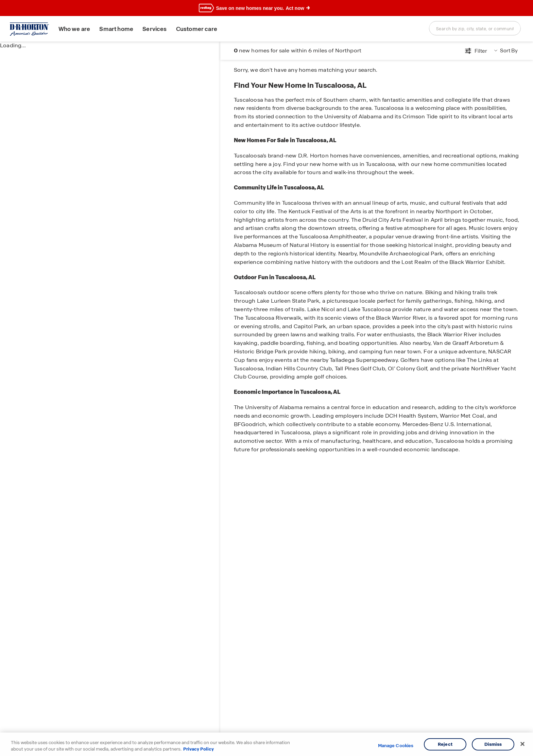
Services (159, 29)
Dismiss (493, 744)
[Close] (522, 744)
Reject (445, 744)
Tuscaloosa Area (293, 75)
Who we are (78, 29)
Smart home (120, 29)
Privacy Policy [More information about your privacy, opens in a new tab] (199, 749)
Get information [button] (492, 53)
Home (240, 75)
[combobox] (475, 28)
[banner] (266, 8)
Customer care (200, 29)
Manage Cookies (396, 746)
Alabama (261, 75)
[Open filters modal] (414, 53)
